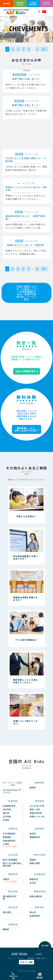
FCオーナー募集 (26, 962)
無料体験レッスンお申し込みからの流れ (26, 429)
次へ (44, 49)
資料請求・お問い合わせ (37, 958)
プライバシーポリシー (16, 958)
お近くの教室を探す (26, 371)
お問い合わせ (13, 976)
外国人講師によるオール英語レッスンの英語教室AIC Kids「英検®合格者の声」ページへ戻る (27, 293)
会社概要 (38, 954)
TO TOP (45, 945)
